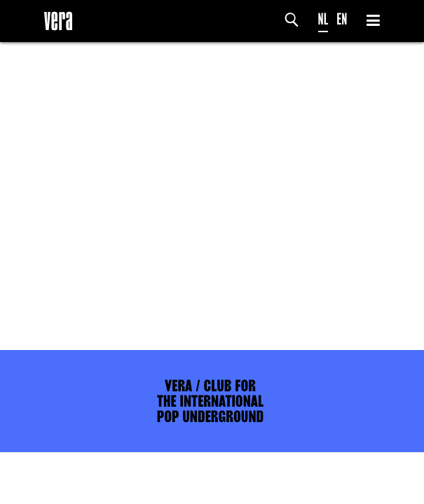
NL (323, 19)
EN (342, 19)
